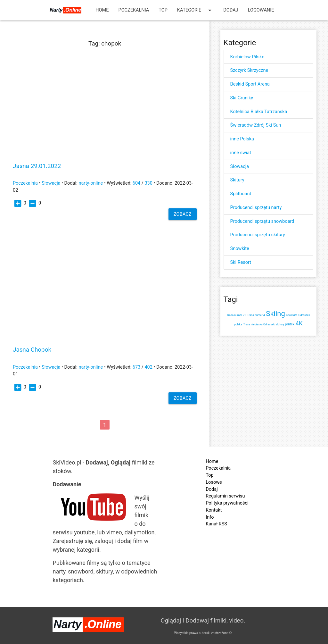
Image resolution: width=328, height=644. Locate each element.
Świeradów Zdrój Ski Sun (256, 125)
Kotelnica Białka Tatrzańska (259, 112)
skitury (280, 324)
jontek (290, 324)
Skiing (275, 314)
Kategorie (196, 10)
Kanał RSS (216, 524)
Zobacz (183, 214)
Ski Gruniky (242, 98)
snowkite (292, 315)
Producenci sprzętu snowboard (262, 221)
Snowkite (240, 249)
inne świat (241, 153)
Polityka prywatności (227, 503)
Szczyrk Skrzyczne (249, 70)
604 (136, 183)
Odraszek (304, 315)
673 (136, 367)
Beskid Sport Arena (250, 84)
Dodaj (231, 10)
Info (210, 517)
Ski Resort (241, 262)
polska (238, 324)
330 (148, 183)
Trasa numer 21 (236, 315)
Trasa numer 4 (256, 315)
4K (299, 323)
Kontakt (214, 510)
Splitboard (241, 194)
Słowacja (51, 183)
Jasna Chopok (32, 350)
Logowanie (261, 10)
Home (102, 10)
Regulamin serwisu (225, 496)
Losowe (214, 482)
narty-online (91, 183)
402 (148, 367)
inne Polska (242, 139)
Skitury (237, 180)
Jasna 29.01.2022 (37, 166)
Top (163, 10)
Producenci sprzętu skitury (258, 235)
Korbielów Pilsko (247, 57)
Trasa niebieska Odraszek (259, 324)
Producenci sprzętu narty (256, 208)
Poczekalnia (134, 10)
